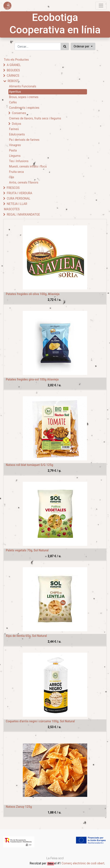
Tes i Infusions (19, 161)
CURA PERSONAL (18, 198)
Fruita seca (16, 172)
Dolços (16, 124)
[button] (83, 46)
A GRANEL (14, 65)
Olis (12, 177)
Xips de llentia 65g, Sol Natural (26, 636)
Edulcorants (17, 134)
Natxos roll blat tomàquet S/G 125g (29, 465)
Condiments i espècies (24, 108)
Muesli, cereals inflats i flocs (28, 166)
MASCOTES (12, 209)
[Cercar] (65, 46)
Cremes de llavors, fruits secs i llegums (35, 118)
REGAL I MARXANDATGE (23, 214)
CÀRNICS (13, 76)
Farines (14, 129)
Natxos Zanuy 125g (19, 807)
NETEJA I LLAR (17, 204)
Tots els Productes (16, 60)
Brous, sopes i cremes (24, 97)
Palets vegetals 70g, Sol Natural (27, 550)
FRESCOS (13, 188)
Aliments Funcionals (23, 86)
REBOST (13, 81)
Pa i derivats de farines (24, 140)
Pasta (13, 150)
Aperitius (15, 92)
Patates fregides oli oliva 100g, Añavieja (33, 294)
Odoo (51, 864)
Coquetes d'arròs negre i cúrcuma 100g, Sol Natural (40, 721)
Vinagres (15, 145)
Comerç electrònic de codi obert (83, 863)
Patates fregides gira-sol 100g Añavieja (32, 379)
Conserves (19, 113)
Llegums (15, 156)
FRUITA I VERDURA (19, 193)
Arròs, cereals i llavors (24, 182)
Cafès (13, 102)
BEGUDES (13, 70)
